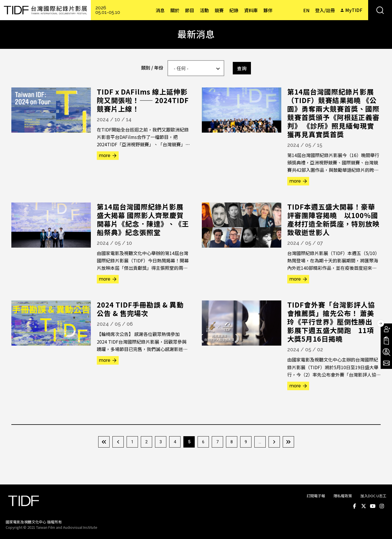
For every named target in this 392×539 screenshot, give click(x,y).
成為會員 (386, 329)
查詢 (242, 68)
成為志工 (386, 352)
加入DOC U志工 (373, 496)
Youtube (373, 506)
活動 (204, 10)
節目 (190, 10)
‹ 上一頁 (118, 442)
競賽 (219, 10)
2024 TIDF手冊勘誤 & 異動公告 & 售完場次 (140, 309)
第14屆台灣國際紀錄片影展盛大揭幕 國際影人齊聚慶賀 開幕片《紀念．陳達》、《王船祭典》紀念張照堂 (144, 219)
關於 (175, 10)
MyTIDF (354, 10)
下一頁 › (274, 442)
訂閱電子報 (316, 496)
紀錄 (234, 10)
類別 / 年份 (152, 68)
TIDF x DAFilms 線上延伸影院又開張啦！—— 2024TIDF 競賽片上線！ (143, 100)
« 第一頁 (104, 442)
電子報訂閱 (386, 363)
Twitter (364, 506)
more (105, 155)
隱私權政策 (343, 496)
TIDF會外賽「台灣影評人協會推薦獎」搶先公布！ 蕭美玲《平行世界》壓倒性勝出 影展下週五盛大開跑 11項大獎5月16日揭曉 (333, 322)
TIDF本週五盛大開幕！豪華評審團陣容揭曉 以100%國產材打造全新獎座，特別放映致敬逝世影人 (333, 219)
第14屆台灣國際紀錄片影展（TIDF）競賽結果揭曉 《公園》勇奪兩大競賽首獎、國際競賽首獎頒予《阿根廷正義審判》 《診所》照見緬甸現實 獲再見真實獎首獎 (333, 113)
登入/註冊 (325, 10)
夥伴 (268, 10)
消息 (160, 10)
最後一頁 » (288, 442)
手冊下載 (386, 340)
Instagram (382, 506)
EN (306, 10)
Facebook (355, 506)
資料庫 (251, 10)
